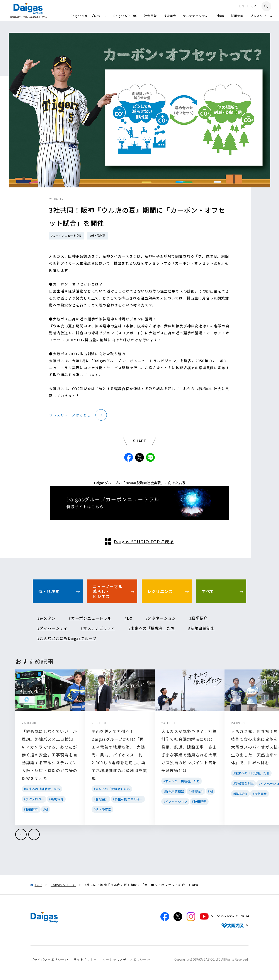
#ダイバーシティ (52, 628)
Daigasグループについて (89, 16)
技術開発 (170, 16)
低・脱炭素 (49, 591)
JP (254, 6)
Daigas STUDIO (125, 16)
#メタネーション (161, 618)
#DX (128, 618)
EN (242, 6)
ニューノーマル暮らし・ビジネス (108, 591)
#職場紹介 (198, 618)
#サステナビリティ (98, 628)
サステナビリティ (195, 16)
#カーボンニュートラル (67, 235)
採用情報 (237, 16)
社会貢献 (150, 16)
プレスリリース (261, 16)
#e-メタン (46, 618)
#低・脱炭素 (98, 235)
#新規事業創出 (201, 628)
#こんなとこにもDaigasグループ (67, 638)
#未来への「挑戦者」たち (151, 628)
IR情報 (219, 16)
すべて (208, 591)
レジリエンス (160, 591)
